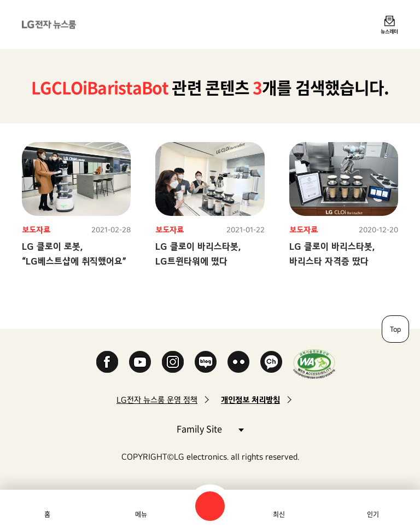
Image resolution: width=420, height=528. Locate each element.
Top (395, 329)
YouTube (140, 362)
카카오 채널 (271, 362)
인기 (373, 514)
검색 (210, 506)
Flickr (238, 362)
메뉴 (141, 514)
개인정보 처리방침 (250, 400)
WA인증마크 (314, 364)
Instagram (173, 362)
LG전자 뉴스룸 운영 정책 (157, 400)
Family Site (210, 428)
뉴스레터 (389, 31)
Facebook (107, 362)
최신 (279, 514)
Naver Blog (206, 362)
